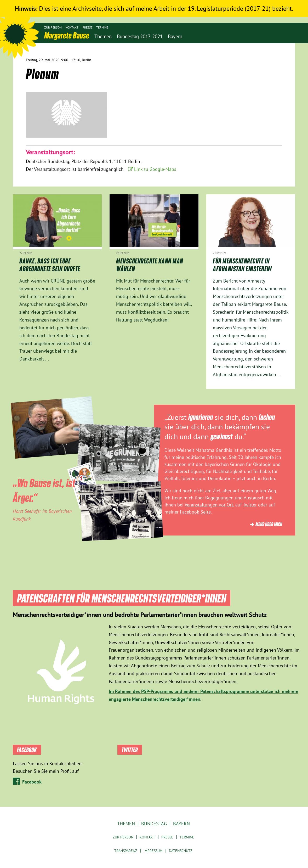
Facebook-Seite (195, 512)
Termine (102, 27)
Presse (87, 27)
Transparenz (126, 851)
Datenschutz (181, 851)
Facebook (32, 782)
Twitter (250, 505)
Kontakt (72, 27)
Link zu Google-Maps (155, 169)
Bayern (181, 824)
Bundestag (154, 824)
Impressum (153, 851)
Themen (126, 824)
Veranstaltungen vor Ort (209, 505)
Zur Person (53, 27)
